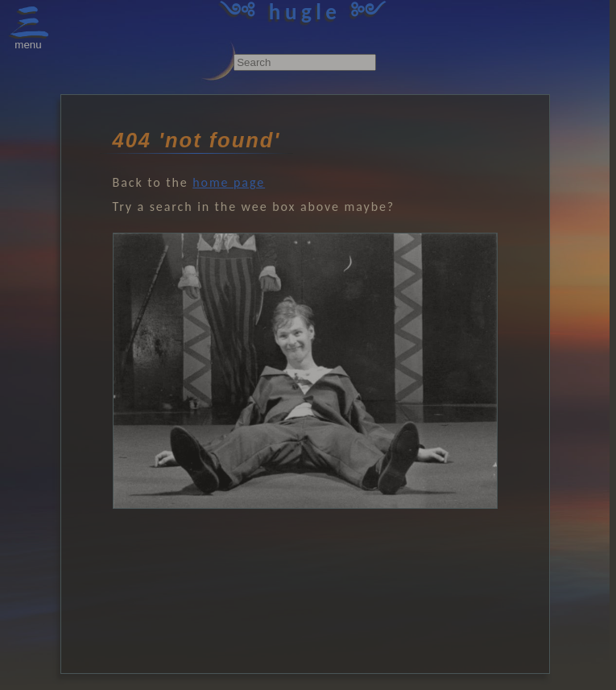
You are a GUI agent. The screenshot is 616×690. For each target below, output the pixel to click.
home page (229, 182)
